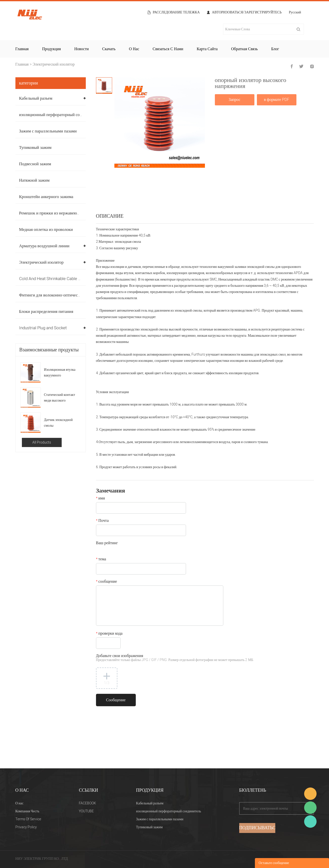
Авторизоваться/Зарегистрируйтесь (247, 12)
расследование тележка (176, 12)
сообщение (107, 582)
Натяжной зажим (34, 180)
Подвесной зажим (35, 164)
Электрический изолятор (54, 64)
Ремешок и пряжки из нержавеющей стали (57, 213)
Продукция (51, 49)
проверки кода (109, 634)
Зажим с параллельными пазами (48, 131)
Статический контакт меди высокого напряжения (60, 398)
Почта (102, 521)
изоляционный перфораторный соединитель (59, 115)
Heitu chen (310, 822)
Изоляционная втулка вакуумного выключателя (60, 373)
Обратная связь (244, 49)
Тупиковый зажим (35, 147)
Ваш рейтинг (107, 543)
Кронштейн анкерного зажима (46, 197)
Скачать (109, 49)
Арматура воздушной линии (44, 246)
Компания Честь (27, 811)
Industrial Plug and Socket (43, 328)
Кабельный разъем (36, 98)
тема (101, 560)
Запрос (235, 100)
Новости (82, 49)
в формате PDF (277, 100)
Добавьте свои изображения (175, 658)
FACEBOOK (87, 803)
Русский (295, 13)
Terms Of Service (28, 819)
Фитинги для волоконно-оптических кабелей (59, 295)
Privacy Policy (26, 827)
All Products (42, 442)
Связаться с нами (168, 49)
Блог (275, 49)
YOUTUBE (86, 811)
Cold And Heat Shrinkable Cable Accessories (60, 279)
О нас (134, 49)
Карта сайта (207, 49)
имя (100, 499)
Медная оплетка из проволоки (46, 229)
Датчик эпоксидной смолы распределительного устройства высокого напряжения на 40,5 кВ (59, 423)
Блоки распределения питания (46, 311)
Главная (22, 49)
